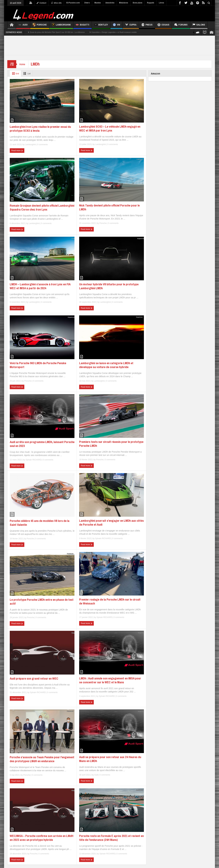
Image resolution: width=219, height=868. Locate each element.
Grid (15, 73)
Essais (163, 25)
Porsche (40, 25)
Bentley (101, 25)
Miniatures (124, 3)
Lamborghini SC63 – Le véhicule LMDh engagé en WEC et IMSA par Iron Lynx (110, 128)
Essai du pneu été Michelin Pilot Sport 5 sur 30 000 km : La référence (57, 32)
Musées (98, 3)
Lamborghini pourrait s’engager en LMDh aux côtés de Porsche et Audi (111, 523)
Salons (199, 25)
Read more (17, 151)
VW (117, 25)
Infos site (56, 3)
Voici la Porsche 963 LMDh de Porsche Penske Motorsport (38, 365)
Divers (87, 3)
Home (22, 64)
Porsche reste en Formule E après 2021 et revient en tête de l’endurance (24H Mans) (111, 838)
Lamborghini (61, 25)
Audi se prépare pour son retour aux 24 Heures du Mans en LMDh (110, 759)
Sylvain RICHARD (33, 460)
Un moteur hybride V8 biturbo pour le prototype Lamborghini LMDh (109, 286)
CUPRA (131, 25)
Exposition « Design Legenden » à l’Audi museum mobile (114, 32)
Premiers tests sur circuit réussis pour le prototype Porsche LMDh (111, 444)
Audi (23, 25)
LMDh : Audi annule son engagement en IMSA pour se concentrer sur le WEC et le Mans (110, 680)
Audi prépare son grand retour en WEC (34, 678)
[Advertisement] (153, 13)
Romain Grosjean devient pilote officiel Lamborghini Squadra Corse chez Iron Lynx (42, 207)
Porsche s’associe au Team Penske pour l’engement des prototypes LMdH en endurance (42, 759)
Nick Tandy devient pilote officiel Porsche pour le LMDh (109, 207)
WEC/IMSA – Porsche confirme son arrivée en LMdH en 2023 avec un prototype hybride (42, 838)
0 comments (42, 145)
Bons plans (137, 3)
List (28, 73)
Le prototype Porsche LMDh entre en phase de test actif (42, 602)
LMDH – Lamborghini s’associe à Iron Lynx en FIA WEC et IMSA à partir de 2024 (40, 286)
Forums (181, 25)
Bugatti (82, 25)
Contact (41, 3)
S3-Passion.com (73, 3)
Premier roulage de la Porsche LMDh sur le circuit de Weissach (110, 601)
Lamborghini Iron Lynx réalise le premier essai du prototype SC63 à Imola (40, 129)
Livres (161, 3)
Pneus (147, 25)
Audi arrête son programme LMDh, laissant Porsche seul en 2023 (42, 444)
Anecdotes (110, 3)
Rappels (151, 3)
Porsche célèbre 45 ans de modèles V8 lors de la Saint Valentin (40, 523)
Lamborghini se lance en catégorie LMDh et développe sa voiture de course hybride (106, 365)
